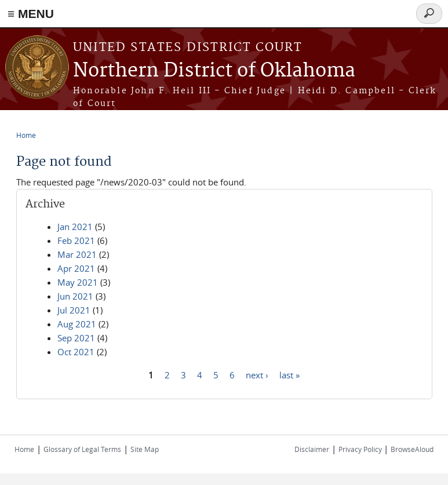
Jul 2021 (74, 310)
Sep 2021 (76, 338)
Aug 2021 (77, 324)
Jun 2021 (75, 296)
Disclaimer (312, 449)
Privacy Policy (361, 449)
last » (289, 374)
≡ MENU (31, 14)
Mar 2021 (77, 254)
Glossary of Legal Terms (82, 449)
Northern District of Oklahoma (214, 71)
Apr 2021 (76, 268)
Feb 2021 (76, 240)
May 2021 (78, 282)
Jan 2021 (75, 227)
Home (26, 135)
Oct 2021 (76, 352)
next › (257, 374)
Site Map (145, 449)
